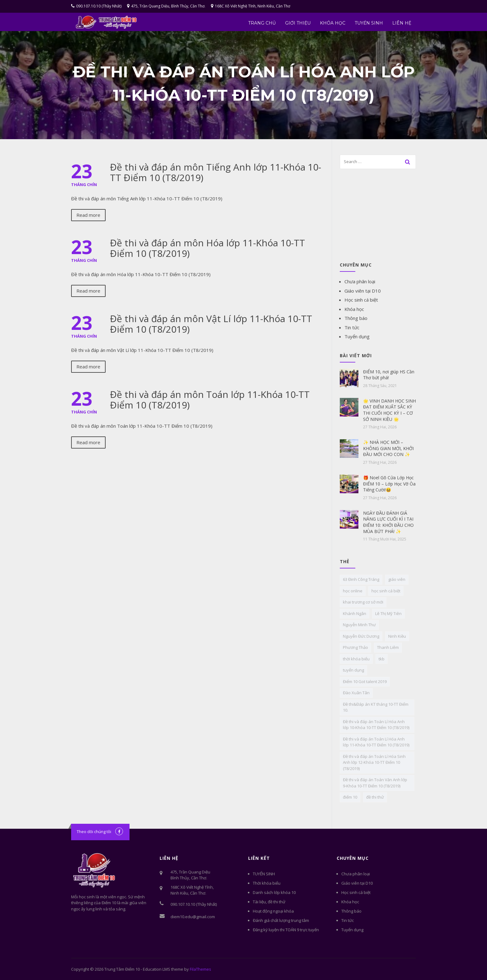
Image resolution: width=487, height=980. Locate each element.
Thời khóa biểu (267, 883)
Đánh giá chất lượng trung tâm (281, 920)
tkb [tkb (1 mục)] (382, 659)
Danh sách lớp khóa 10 (274, 892)
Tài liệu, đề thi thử (269, 902)
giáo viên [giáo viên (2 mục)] (397, 579)
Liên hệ (402, 23)
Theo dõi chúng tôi (94, 832)
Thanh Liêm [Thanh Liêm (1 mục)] (388, 647)
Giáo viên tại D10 (363, 291)
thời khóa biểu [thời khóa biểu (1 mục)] (356, 659)
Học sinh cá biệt (361, 300)
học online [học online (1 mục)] (353, 591)
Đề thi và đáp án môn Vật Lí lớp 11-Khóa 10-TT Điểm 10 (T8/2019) (211, 324)
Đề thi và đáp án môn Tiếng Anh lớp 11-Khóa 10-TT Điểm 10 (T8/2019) (216, 172)
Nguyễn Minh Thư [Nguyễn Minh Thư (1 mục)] (359, 625)
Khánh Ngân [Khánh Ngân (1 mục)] (355, 613)
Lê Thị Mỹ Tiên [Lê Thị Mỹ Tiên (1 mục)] (388, 613)
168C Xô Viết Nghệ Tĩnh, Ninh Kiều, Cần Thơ (250, 6)
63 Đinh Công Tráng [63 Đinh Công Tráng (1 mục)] (361, 579)
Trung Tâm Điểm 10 (122, 969)
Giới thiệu (298, 23)
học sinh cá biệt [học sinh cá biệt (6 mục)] (386, 591)
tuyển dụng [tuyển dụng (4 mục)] (353, 670)
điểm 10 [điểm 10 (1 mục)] (350, 797)
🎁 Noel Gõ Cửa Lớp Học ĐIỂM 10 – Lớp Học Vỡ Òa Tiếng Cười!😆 (389, 484)
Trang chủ (262, 23)
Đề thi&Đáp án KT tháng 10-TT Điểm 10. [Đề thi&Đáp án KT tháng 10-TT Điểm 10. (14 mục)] (376, 707)
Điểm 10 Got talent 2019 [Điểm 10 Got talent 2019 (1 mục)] (365, 681)
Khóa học (333, 23)
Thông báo (356, 318)
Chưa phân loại (360, 281)
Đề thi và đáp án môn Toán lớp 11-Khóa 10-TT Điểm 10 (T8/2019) (210, 400)
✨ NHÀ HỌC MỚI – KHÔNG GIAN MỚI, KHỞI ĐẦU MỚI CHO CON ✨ (388, 448)
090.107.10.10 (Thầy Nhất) (96, 6)
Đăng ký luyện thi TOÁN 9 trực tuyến (286, 930)
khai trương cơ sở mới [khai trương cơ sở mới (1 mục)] (363, 602)
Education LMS (157, 969)
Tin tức (352, 327)
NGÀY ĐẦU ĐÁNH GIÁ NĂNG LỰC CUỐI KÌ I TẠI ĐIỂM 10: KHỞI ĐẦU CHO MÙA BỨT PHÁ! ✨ (388, 522)
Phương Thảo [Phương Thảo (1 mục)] (355, 647)
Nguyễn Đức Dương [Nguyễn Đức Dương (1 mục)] (361, 636)
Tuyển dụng (357, 336)
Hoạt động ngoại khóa (273, 911)
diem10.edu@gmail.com (193, 917)
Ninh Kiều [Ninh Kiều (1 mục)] (397, 636)
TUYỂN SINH (369, 23)
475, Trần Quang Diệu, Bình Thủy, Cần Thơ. (166, 6)
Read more (88, 215)
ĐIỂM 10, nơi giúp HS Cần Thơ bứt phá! (389, 375)
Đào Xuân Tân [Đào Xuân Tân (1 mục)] (356, 693)
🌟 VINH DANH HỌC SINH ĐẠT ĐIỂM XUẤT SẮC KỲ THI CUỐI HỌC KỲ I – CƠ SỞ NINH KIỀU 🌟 (389, 410)
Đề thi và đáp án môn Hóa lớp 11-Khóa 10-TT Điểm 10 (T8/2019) (207, 248)
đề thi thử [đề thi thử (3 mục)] (375, 797)
